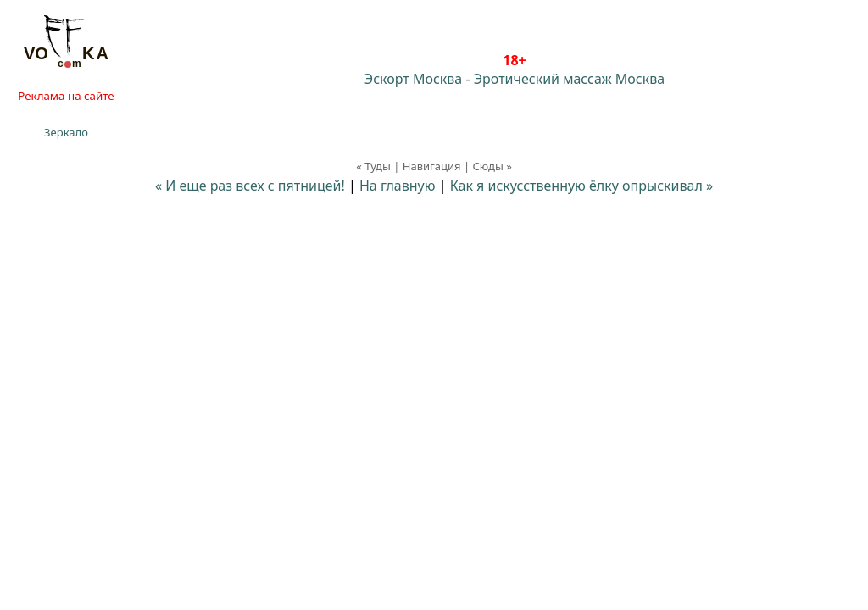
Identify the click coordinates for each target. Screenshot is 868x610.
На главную (398, 186)
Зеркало (66, 132)
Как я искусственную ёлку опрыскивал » (581, 186)
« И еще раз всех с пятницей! (250, 186)
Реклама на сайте (66, 96)
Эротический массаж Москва (569, 79)
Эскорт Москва (413, 79)
